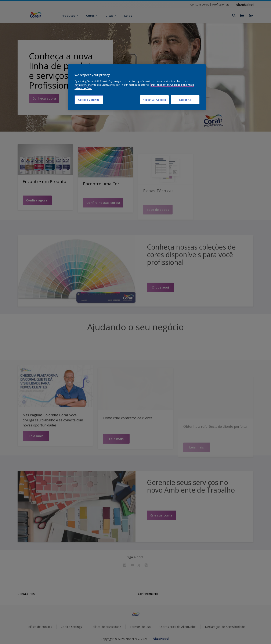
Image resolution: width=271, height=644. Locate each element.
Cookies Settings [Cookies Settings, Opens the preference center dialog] (89, 100)
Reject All (185, 100)
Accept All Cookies (154, 100)
